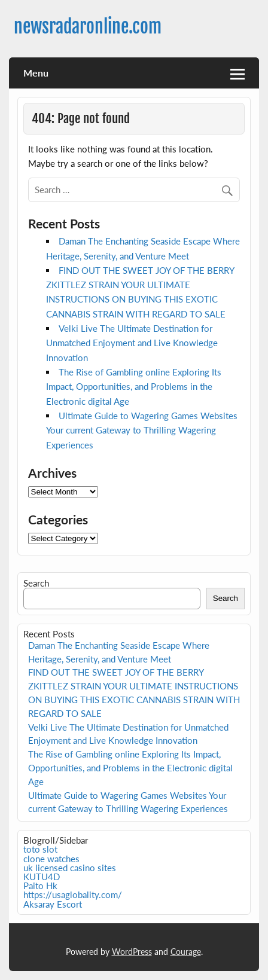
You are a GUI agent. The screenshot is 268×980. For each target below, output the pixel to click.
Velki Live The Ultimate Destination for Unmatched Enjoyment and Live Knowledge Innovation (132, 343)
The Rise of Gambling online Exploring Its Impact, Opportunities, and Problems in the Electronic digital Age (134, 387)
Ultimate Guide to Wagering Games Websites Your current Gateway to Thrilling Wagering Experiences (142, 430)
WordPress (132, 952)
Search (36, 583)
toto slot (40, 849)
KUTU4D (42, 877)
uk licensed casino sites (70, 868)
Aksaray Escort (53, 904)
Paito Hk (40, 886)
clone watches (51, 859)
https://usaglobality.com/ (73, 894)
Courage (186, 952)
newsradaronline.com (88, 27)
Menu (36, 73)
